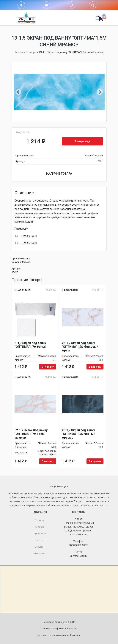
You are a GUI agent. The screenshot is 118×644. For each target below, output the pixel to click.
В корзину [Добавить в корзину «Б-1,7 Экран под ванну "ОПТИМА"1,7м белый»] (48, 367)
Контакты (39, 553)
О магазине (39, 534)
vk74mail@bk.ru (79, 556)
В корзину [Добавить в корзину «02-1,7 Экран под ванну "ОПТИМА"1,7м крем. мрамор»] (48, 461)
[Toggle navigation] (97, 18)
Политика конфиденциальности (59, 628)
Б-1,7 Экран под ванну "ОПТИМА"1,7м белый (30, 345)
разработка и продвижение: (59, 635)
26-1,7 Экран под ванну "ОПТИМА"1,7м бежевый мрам (80, 347)
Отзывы (39, 547)
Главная (39, 520)
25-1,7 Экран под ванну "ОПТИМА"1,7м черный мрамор (79, 434)
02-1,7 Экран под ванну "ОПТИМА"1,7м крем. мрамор (31, 434)
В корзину (82, 141)
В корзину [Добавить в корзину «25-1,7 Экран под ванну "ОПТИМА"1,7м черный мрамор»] (95, 461)
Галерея (39, 540)
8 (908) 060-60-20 (79, 545)
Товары (39, 527)
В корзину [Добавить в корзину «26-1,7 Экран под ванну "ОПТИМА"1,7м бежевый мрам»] (95, 367)
